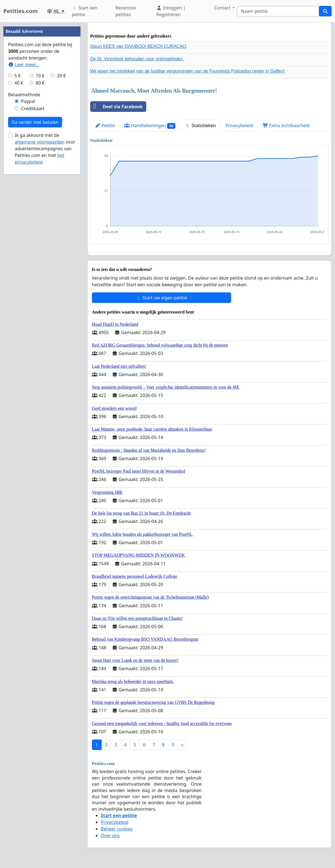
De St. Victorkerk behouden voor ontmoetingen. (137, 59)
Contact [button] (223, 8)
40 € (19, 83)
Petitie (105, 125)
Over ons (110, 835)
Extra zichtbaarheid (286, 125)
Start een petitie (85, 11)
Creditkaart (33, 108)
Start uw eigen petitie (161, 298)
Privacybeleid (239, 125)
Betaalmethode (24, 95)
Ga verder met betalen (35, 122)
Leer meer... (24, 65)
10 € (40, 76)
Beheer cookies (117, 829)
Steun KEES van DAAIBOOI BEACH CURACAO (138, 46)
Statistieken (200, 125)
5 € (18, 76)
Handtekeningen (150, 126)
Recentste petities (126, 11)
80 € (40, 83)
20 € (62, 76)
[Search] (278, 11)
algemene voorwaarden (40, 142)
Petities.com (21, 11)
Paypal (28, 101)
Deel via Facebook (117, 107)
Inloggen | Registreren (171, 11)
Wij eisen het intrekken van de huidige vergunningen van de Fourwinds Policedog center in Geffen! (188, 71)
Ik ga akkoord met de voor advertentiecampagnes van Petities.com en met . (45, 149)
